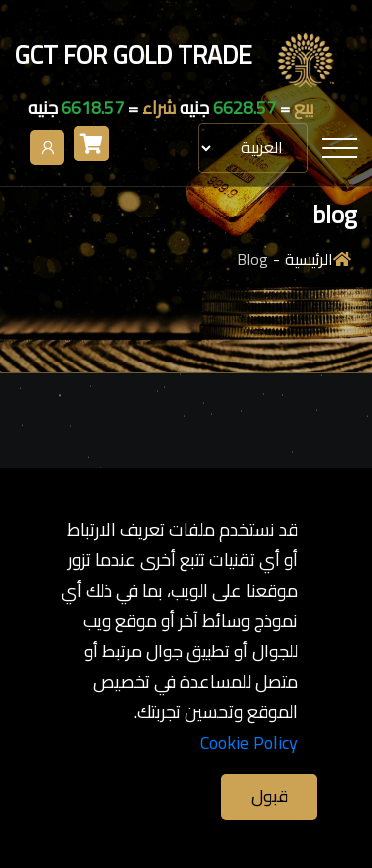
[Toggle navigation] (340, 148)
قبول (269, 796)
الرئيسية (309, 260)
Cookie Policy (249, 743)
